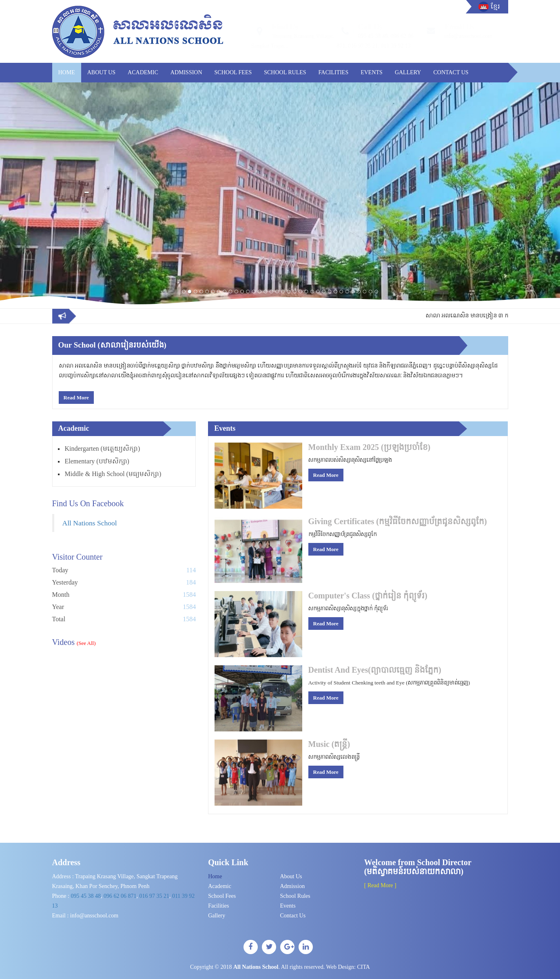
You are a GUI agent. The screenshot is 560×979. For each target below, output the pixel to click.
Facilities (334, 72)
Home (67, 72)
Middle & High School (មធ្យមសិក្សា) (113, 474)
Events (372, 72)
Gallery (408, 72)
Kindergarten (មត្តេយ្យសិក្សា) (103, 449)
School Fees (233, 72)
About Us (101, 72)
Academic (143, 72)
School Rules (285, 72)
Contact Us (451, 72)
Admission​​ (186, 72)
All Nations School (90, 523)
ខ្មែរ (495, 7)
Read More (76, 398)
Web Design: (348, 967)
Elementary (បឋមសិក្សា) (97, 461)
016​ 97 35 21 (154, 896)
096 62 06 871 (120, 896)
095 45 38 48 (86, 896)
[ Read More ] (380, 885)
